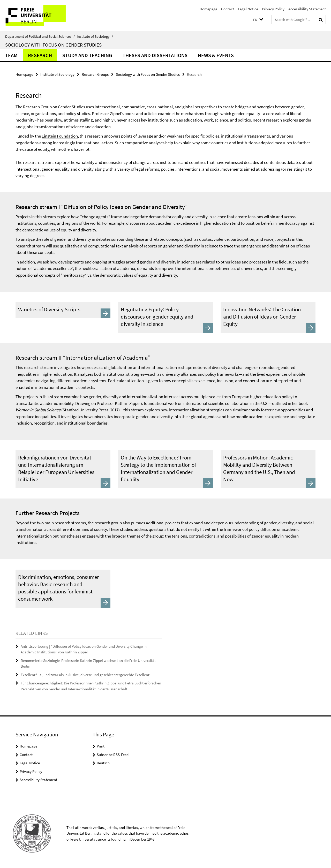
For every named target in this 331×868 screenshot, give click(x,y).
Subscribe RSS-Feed (113, 755)
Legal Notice (248, 9)
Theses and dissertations (155, 55)
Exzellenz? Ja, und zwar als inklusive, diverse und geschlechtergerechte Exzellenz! (86, 675)
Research (40, 55)
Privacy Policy (273, 9)
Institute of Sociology (95, 36)
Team (11, 55)
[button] (258, 20)
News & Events (216, 55)
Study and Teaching (87, 55)
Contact (228, 9)
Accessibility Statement (307, 9)
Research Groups (95, 74)
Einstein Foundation (60, 136)
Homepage (208, 9)
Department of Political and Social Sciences (40, 36)
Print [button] (101, 746)
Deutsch (103, 763)
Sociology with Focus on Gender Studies (53, 45)
